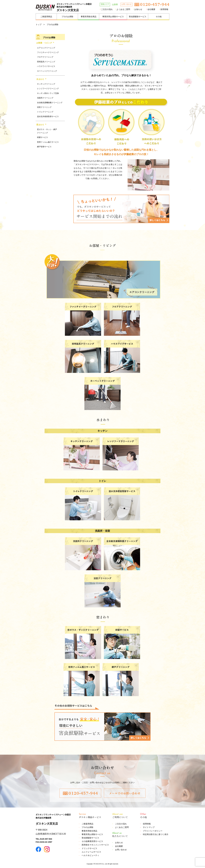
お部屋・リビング (44, 43)
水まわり (40, 79)
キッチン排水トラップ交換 (48, 93)
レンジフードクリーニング (48, 89)
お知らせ (138, 9)
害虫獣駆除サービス (138, 17)
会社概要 (151, 9)
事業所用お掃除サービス (113, 17)
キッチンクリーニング (46, 84)
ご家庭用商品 (46, 17)
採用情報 (164, 9)
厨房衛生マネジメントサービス (95, 845)
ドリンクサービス (89, 848)
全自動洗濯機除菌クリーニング (50, 103)
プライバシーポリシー (153, 831)
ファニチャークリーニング (48, 52)
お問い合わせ (121, 850)
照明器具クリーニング (46, 62)
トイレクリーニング (45, 112)
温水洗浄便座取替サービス (48, 116)
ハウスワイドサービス (46, 66)
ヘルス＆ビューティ (90, 855)
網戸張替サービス (44, 147)
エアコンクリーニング (46, 48)
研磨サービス (42, 137)
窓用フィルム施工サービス (48, 142)
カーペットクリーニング (47, 71)
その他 (159, 17)
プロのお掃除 (67, 17)
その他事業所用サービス (92, 841)
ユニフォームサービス (91, 852)
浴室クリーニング (44, 107)
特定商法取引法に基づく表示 (156, 834)
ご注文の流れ (107, 9)
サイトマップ (149, 827)
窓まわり (40, 125)
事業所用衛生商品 (89, 17)
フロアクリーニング (45, 57)
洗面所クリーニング (45, 98)
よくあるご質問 (123, 9)
